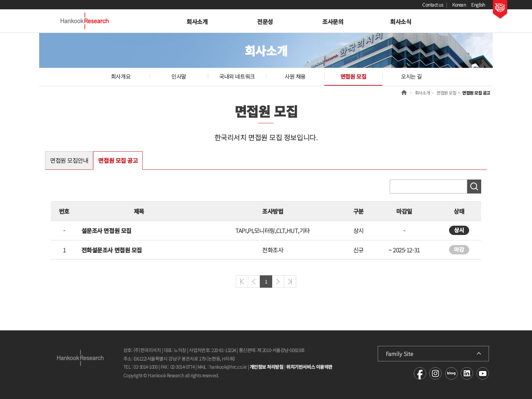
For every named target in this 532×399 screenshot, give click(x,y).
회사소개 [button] (197, 22)
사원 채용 (295, 76)
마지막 (290, 282)
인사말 (179, 76)
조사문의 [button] (333, 22)
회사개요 (121, 76)
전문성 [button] (265, 22)
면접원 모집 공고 (118, 160)
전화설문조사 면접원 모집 (112, 250)
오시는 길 (411, 76)
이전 (254, 282)
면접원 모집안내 (69, 160)
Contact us (433, 4)
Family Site (400, 354)
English (478, 4)
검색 (474, 187)
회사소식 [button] (401, 22)
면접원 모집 (353, 76)
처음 (242, 282)
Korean (459, 4)
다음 (278, 282)
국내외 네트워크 (237, 76)
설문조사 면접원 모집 (106, 231)
